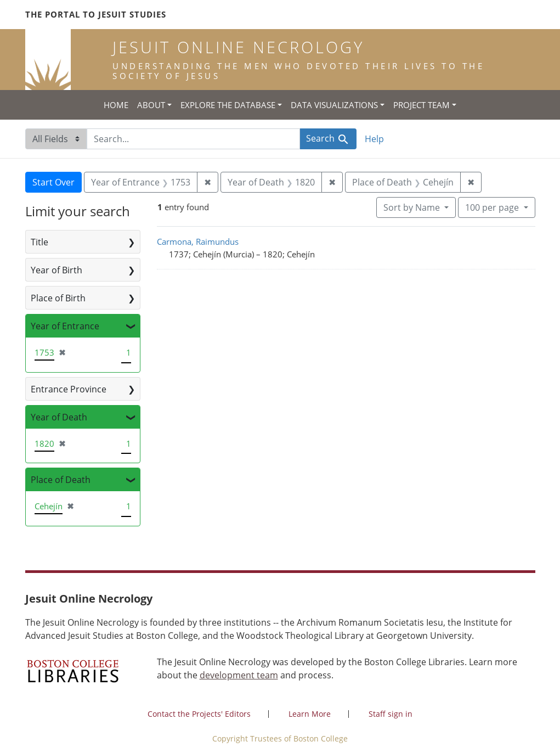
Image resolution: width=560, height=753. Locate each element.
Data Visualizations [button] (334, 105)
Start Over (53, 182)
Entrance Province (69, 389)
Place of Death (61, 480)
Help (374, 139)
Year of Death (59, 417)
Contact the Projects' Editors (199, 714)
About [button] (151, 105)
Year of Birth (56, 270)
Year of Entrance (65, 326)
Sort (413, 207)
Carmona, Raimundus (198, 241)
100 (493, 207)
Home (116, 105)
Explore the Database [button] (228, 105)
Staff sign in (391, 714)
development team (239, 675)
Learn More (310, 714)
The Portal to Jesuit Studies (96, 14)
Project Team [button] (422, 105)
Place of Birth (58, 298)
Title (39, 242)
